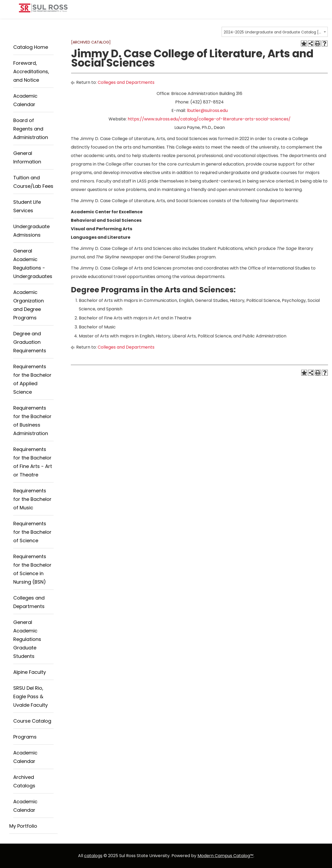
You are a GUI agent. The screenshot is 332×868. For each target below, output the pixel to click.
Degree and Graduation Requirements (30, 342)
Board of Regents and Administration (31, 129)
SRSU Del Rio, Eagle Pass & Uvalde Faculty (31, 696)
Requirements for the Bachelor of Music (32, 499)
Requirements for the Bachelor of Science (32, 532)
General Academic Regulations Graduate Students (27, 639)
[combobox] (275, 32)
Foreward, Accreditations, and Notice (31, 71)
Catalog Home (31, 47)
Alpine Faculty (30, 672)
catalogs (93, 856)
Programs (25, 737)
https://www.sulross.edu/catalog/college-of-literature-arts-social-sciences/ (209, 119)
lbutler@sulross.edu (207, 110)
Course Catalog (32, 721)
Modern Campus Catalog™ (225, 856)
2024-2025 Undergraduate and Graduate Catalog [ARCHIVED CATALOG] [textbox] (273, 32)
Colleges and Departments (126, 82)
